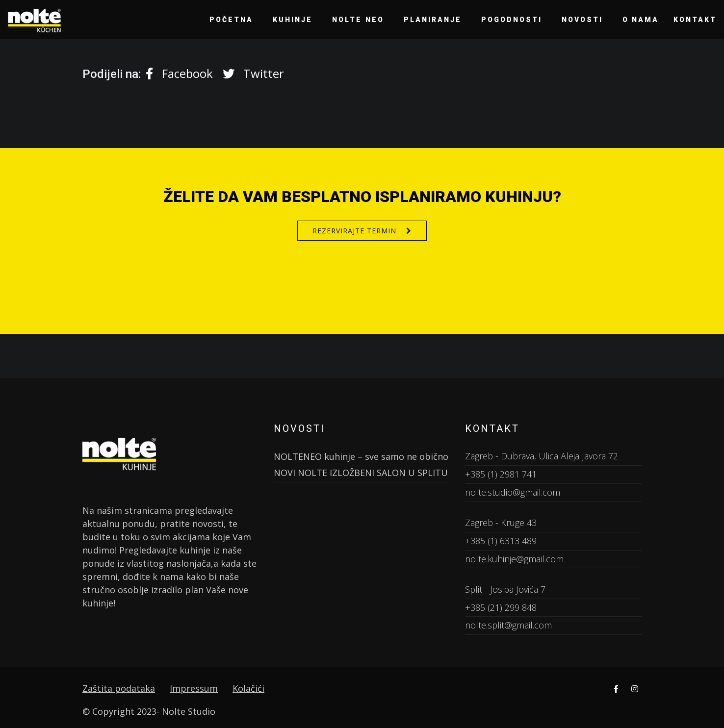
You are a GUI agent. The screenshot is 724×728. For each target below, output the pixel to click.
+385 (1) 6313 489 (501, 541)
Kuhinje (293, 20)
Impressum (194, 688)
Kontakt (695, 20)
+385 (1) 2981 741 (501, 474)
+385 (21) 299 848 (501, 607)
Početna (231, 20)
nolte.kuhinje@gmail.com (514, 559)
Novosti (582, 20)
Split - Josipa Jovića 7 (505, 589)
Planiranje (433, 20)
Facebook (179, 73)
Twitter (253, 73)
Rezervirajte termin (354, 231)
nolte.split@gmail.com (508, 625)
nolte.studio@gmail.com (513, 492)
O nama (641, 20)
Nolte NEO (358, 20)
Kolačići (248, 688)
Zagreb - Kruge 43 (501, 523)
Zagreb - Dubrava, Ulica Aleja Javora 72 (542, 456)
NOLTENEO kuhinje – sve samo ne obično (361, 456)
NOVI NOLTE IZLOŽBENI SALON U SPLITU (361, 473)
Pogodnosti (512, 20)
